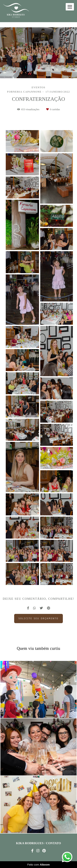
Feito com (38, 865)
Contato (53, 843)
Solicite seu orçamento (38, 618)
